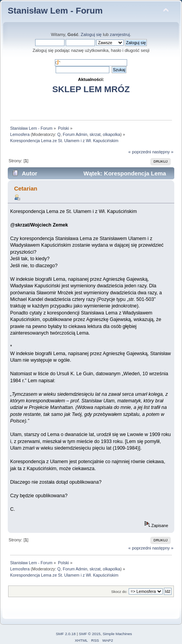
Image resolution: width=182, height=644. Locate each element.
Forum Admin (75, 134)
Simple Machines (117, 634)
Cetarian (26, 188)
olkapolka (111, 134)
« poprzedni (140, 152)
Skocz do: (119, 592)
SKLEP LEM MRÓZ (91, 89)
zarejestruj (120, 34)
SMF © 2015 (90, 634)
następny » (163, 152)
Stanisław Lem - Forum (55, 11)
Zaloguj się (91, 34)
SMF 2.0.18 (66, 634)
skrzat (95, 134)
